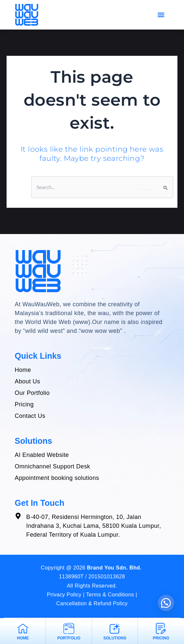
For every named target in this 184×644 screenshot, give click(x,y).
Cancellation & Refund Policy (92, 603)
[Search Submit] (166, 188)
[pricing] (161, 628)
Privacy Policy (64, 595)
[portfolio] (69, 628)
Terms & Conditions (110, 595)
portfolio (69, 638)
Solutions (115, 638)
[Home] (23, 628)
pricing (161, 638)
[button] (161, 15)
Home (23, 638)
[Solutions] (115, 628)
